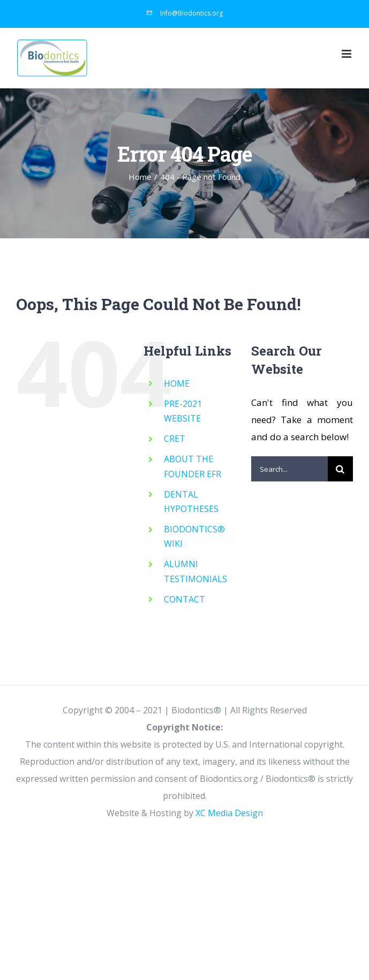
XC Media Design (229, 813)
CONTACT (185, 599)
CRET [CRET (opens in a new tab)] (175, 439)
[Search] (340, 469)
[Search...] (289, 469)
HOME (177, 383)
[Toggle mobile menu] (347, 54)
